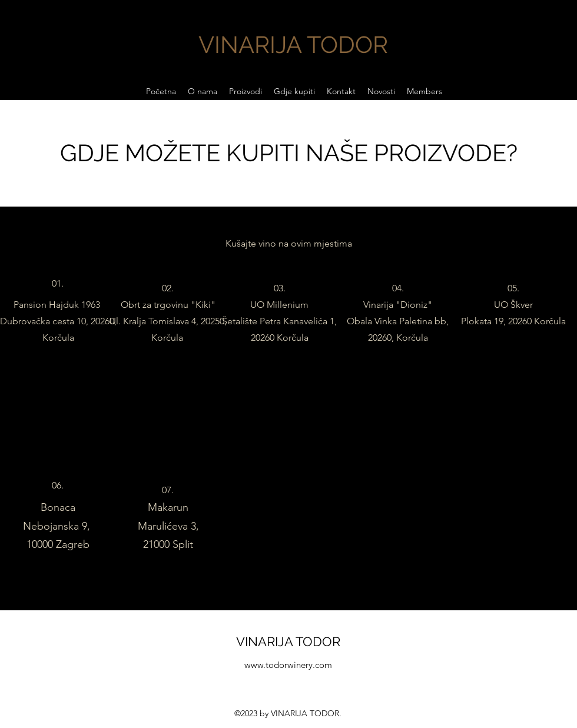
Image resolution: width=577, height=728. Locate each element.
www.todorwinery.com (288, 665)
